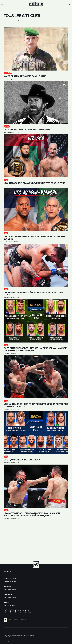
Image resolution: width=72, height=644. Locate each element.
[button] (2, 4)
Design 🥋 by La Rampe (10, 641)
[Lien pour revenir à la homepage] (36, 4)
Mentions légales (8, 631)
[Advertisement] (36, 542)
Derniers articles (10, 578)
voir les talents (9, 605)
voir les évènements (10, 597)
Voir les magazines (10, 589)
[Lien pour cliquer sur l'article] (36, 54)
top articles (8, 575)
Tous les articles (10, 581)
